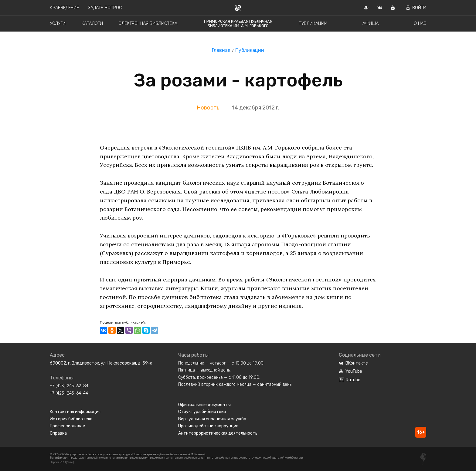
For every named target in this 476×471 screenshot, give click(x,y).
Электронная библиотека (148, 24)
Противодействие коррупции (208, 426)
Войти (416, 8)
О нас (420, 24)
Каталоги (92, 24)
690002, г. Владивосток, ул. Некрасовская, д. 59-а (101, 363)
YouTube (350, 371)
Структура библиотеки (202, 412)
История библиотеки (71, 419)
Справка (58, 433)
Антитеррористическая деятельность (218, 433)
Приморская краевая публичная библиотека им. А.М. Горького (238, 24)
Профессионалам (68, 426)
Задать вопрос (105, 8)
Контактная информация (75, 412)
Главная (221, 50)
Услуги (58, 24)
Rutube (350, 380)
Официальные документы (204, 405)
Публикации (313, 24)
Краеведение (64, 8)
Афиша (371, 24)
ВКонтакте (353, 363)
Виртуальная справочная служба (212, 419)
